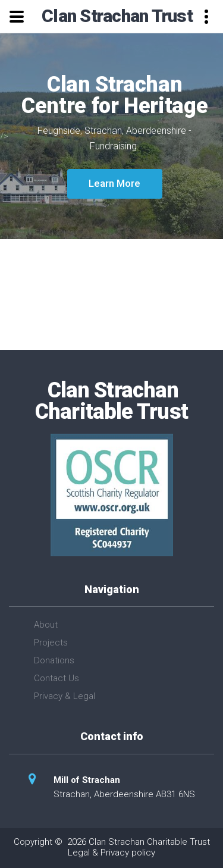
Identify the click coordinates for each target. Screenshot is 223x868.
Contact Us (56, 678)
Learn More (114, 183)
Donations (54, 660)
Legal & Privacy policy (111, 853)
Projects (51, 643)
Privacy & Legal (65, 696)
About (46, 625)
